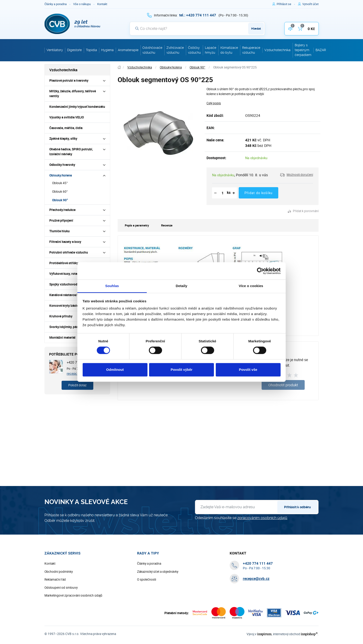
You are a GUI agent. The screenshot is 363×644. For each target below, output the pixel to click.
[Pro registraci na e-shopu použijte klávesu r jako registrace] (310, 4)
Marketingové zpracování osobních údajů (73, 595)
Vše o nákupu (82, 4)
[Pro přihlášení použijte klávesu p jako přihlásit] (286, 4)
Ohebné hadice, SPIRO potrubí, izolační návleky (71, 152)
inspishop (309, 634)
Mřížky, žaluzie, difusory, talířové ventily (73, 94)
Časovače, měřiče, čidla (66, 128)
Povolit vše (248, 370)
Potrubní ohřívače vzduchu (69, 252)
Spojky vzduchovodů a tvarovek (72, 284)
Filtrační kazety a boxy (65, 242)
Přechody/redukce (62, 210)
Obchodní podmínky (59, 572)
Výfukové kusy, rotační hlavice (71, 274)
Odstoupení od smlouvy (61, 588)
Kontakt (102, 4)
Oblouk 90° (60, 200)
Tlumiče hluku (59, 231)
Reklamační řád (55, 579)
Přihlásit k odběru (297, 507)
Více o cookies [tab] (251, 286)
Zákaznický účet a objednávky (158, 572)
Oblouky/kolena (61, 175)
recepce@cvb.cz (256, 579)
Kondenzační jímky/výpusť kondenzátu (77, 107)
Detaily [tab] (181, 286)
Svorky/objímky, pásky (65, 327)
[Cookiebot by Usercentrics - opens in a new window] (260, 271)
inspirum (264, 634)
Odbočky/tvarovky (62, 165)
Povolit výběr (181, 370)
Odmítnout (115, 370)
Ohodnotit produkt (283, 385)
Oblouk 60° (60, 192)
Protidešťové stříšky (64, 263)
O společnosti (147, 579)
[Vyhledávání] (197, 28)
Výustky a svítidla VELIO (67, 117)
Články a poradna (56, 4)
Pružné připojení (61, 220)
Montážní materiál (62, 337)
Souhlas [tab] (112, 286)
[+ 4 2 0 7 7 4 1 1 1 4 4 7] (198, 15)
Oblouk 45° (60, 183)
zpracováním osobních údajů (262, 518)
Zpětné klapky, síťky (63, 139)
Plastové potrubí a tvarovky (69, 80)
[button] (296, 175)
